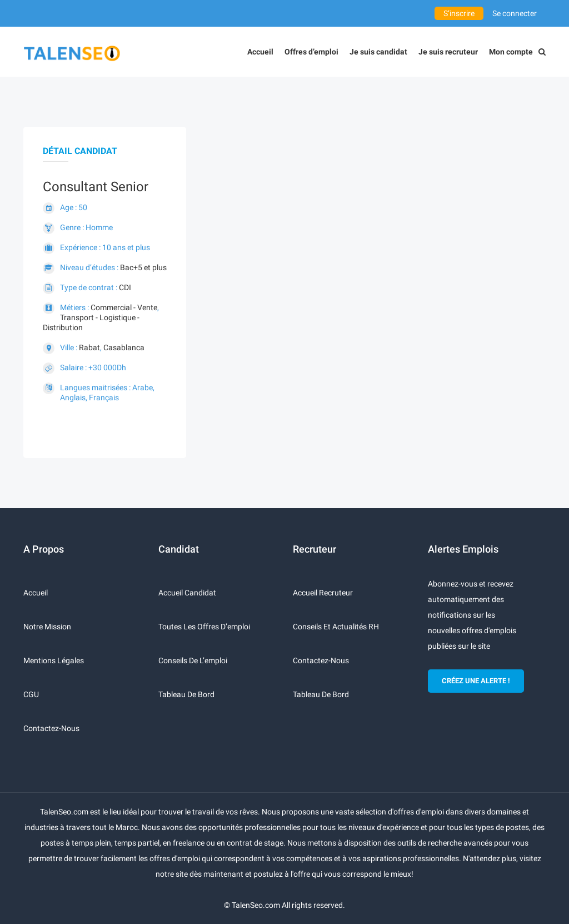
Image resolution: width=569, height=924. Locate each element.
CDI (125, 287)
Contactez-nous (51, 728)
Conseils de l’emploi (193, 660)
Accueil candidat (187, 593)
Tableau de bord (186, 694)
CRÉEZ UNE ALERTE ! (476, 681)
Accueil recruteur (323, 593)
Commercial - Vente (124, 307)
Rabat (89, 347)
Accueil (260, 52)
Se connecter (515, 13)
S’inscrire (459, 13)
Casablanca (124, 347)
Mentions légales (54, 660)
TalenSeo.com (256, 905)
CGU (31, 694)
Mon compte (511, 52)
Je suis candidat (378, 52)
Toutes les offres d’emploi (204, 627)
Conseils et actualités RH (336, 627)
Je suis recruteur (448, 52)
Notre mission (47, 627)
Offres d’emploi (311, 52)
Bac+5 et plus (143, 267)
